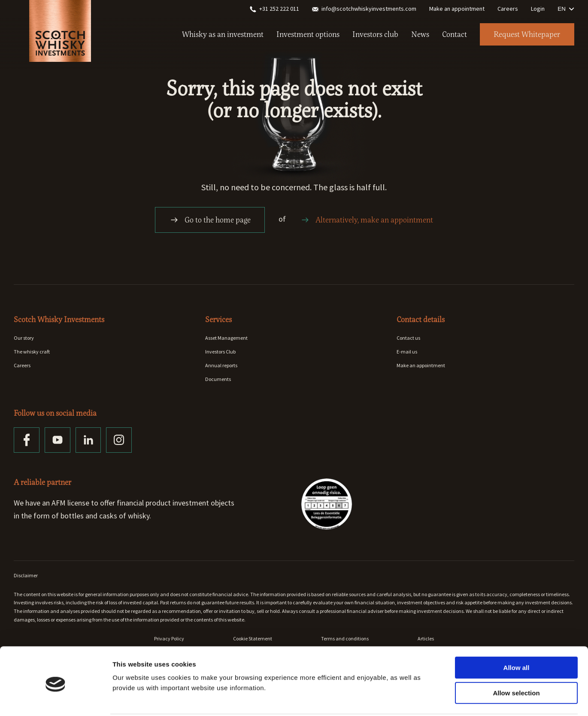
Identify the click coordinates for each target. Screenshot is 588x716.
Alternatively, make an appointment (367, 220)
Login (538, 9)
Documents (218, 379)
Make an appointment (457, 9)
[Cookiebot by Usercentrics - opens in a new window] (56, 699)
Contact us (408, 338)
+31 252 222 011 (274, 9)
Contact (454, 34)
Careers (508, 9)
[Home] (60, 26)
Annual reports (221, 365)
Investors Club (220, 352)
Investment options (307, 34)
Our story (24, 338)
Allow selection (516, 661)
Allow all (517, 636)
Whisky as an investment (222, 34)
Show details (450, 699)
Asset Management (226, 338)
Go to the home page (210, 220)
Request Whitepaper (527, 34)
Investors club (374, 34)
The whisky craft (32, 352)
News (419, 34)
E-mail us (407, 352)
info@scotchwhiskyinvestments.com (364, 9)
